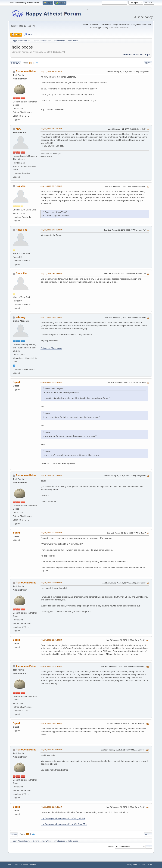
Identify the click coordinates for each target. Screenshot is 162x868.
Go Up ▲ (150, 865)
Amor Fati (22, 230)
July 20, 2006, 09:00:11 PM (51, 583)
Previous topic (130, 54)
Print (148, 63)
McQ (19, 129)
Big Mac (21, 186)
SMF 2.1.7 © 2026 (15, 865)
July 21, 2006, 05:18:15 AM (51, 807)
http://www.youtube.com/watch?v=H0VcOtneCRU (64, 824)
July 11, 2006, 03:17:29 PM (51, 186)
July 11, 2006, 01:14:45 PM (51, 129)
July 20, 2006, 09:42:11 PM (51, 723)
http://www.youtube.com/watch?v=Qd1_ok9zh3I (63, 818)
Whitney (21, 317)
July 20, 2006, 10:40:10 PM (51, 750)
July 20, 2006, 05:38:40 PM (51, 533)
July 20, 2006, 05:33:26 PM (51, 475)
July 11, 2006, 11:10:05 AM (51, 72)
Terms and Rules (139, 865)
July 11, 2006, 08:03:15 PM (51, 274)
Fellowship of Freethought (51, 348)
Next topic (145, 54)
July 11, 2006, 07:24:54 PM (51, 230)
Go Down (16, 63)
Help (129, 865)
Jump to (111, 847)
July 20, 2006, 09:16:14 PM (51, 640)
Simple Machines (30, 865)
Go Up (14, 834)
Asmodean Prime (26, 71)
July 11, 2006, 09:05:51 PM (51, 317)
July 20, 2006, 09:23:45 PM (51, 666)
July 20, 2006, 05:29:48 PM (51, 382)
